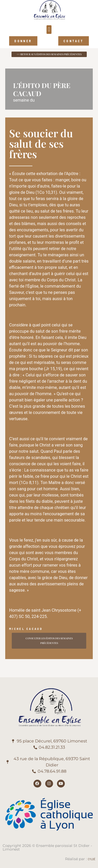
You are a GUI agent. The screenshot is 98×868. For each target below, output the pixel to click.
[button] (49, 30)
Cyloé (92, 859)
